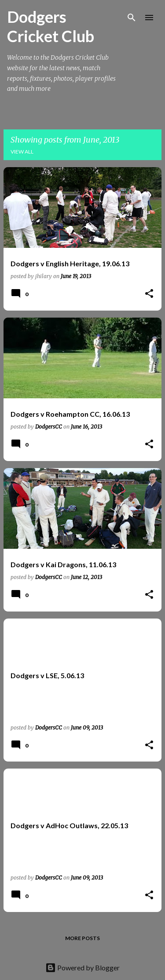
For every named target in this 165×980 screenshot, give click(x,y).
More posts (82, 938)
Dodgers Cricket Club (51, 26)
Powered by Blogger (82, 967)
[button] (149, 294)
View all (22, 152)
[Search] (132, 18)
